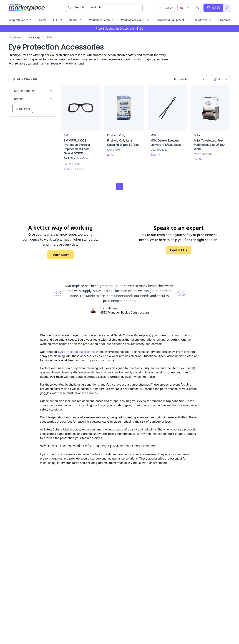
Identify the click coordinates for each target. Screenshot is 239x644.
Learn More (60, 255)
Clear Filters (23, 109)
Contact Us (179, 250)
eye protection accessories (76, 352)
